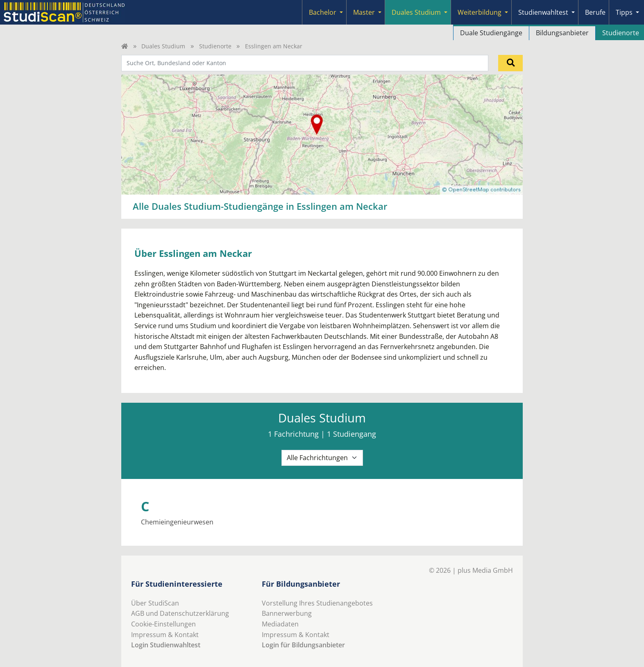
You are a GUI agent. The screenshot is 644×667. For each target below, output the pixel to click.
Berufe (595, 12)
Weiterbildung (480, 12)
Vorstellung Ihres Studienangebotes (317, 603)
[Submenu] (341, 12)
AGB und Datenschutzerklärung (180, 613)
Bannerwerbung (287, 613)
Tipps (624, 12)
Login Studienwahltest (166, 645)
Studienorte (215, 46)
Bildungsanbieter (562, 33)
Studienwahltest (543, 12)
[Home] (125, 46)
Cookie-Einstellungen (163, 624)
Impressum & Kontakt (165, 635)
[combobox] (305, 63)
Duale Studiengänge (491, 33)
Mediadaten (280, 624)
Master (364, 12)
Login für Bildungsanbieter (303, 645)
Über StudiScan (155, 603)
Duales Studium (416, 12)
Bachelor (323, 12)
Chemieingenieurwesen (177, 522)
